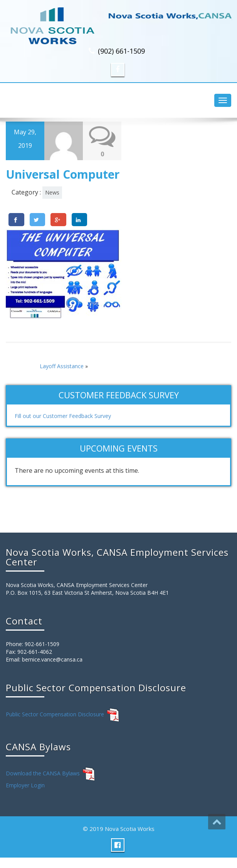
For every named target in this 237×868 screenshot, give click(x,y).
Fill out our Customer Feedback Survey (63, 416)
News (52, 192)
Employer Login (25, 785)
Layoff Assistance (62, 366)
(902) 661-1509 (121, 51)
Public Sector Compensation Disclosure (55, 714)
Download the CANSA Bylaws (43, 773)
